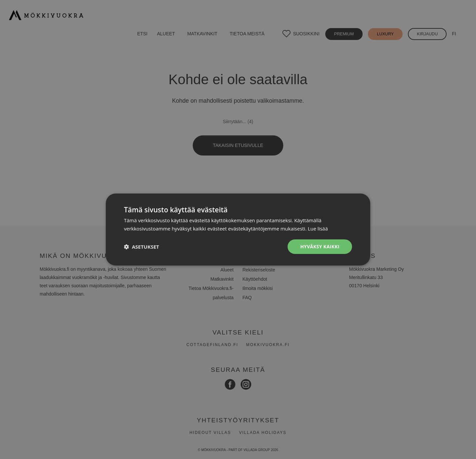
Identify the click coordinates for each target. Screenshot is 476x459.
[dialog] (238, 229)
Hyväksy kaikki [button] (320, 247)
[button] (141, 247)
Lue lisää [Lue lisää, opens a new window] (318, 229)
